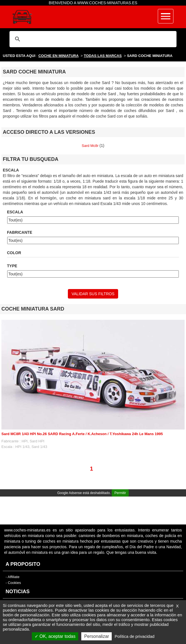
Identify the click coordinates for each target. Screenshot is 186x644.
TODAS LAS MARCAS (103, 56)
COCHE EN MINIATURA (58, 56)
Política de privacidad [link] (135, 636)
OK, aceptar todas (55, 636)
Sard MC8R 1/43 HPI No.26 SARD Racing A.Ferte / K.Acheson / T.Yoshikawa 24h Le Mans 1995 (82, 434)
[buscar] (92, 39)
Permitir (120, 493)
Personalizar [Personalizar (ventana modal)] (96, 636)
